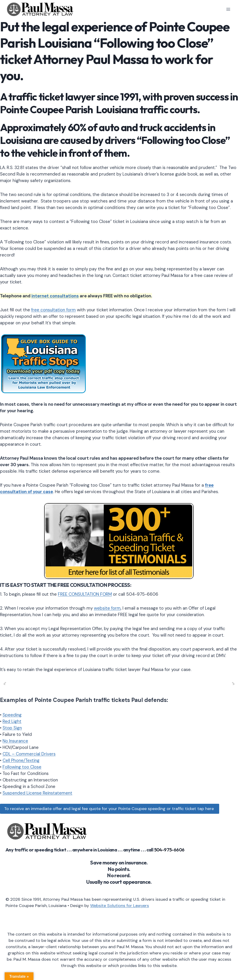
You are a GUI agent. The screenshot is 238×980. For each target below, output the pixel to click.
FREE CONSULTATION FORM (85, 594)
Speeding (12, 715)
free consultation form (53, 310)
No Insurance (15, 741)
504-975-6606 (169, 850)
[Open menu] (228, 9)
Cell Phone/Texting (21, 760)
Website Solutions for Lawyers (120, 906)
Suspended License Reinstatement (37, 793)
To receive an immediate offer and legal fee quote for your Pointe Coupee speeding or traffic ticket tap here (110, 809)
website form (107, 608)
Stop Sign (12, 728)
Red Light (12, 721)
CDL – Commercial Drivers (29, 754)
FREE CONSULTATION (82, 585)
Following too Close (22, 767)
